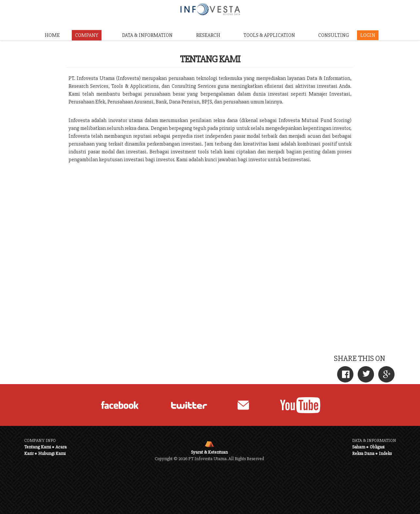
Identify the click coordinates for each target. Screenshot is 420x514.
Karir (29, 453)
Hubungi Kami (52, 453)
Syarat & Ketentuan (209, 452)
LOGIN (368, 35)
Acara (61, 447)
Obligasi (377, 447)
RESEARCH (208, 35)
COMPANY (87, 35)
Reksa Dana (363, 453)
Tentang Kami (38, 447)
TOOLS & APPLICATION (269, 35)
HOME (52, 35)
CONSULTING (334, 35)
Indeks (385, 453)
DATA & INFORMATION (147, 35)
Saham (359, 447)
